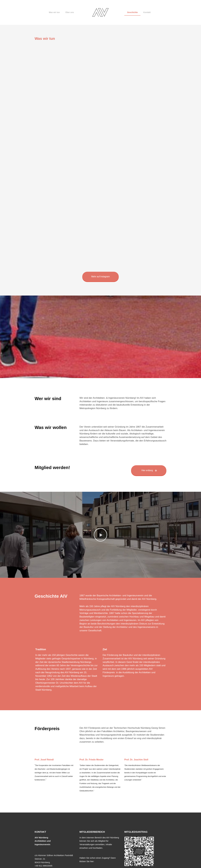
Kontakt (147, 12)
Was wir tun (54, 12)
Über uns (70, 12)
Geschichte (132, 12)
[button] (100, 535)
